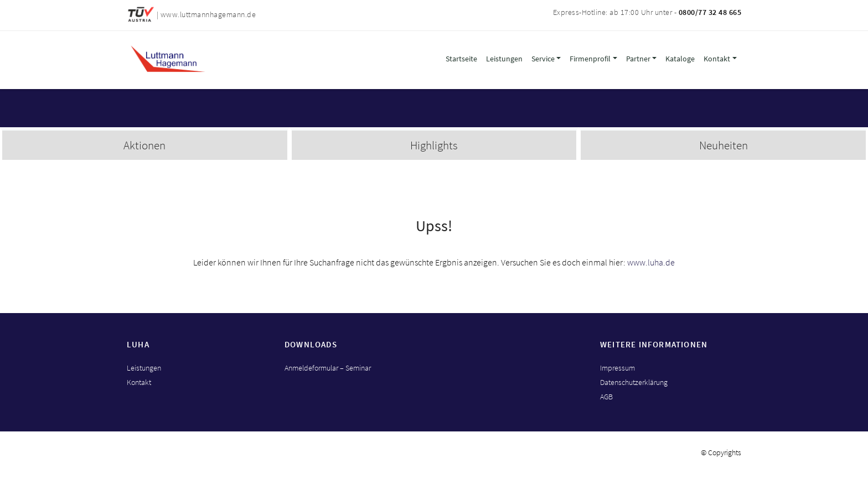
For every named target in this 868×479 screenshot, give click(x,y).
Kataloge (680, 59)
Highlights (434, 145)
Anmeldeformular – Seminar (328, 368)
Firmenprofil (590, 59)
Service (543, 59)
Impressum (618, 368)
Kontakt (717, 59)
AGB (606, 397)
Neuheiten (724, 145)
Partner (638, 59)
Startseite (461, 59)
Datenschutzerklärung (634, 382)
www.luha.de (651, 262)
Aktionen (144, 145)
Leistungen (504, 59)
